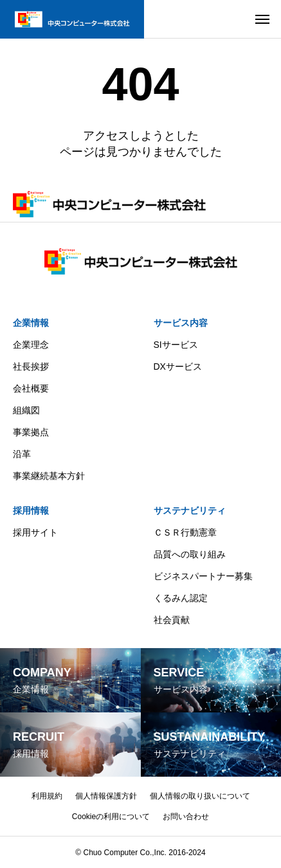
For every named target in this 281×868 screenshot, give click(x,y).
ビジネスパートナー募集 (203, 576)
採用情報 (31, 511)
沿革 (22, 454)
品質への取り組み (190, 554)
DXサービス (178, 366)
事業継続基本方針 (49, 476)
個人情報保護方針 (106, 796)
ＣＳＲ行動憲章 (185, 532)
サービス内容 (181, 323)
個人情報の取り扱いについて (200, 796)
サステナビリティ (190, 511)
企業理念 (31, 345)
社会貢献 (172, 620)
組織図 (26, 410)
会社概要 (31, 388)
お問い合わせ (186, 817)
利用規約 (47, 796)
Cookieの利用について (111, 817)
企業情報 (31, 323)
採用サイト (35, 532)
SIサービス (176, 345)
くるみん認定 (181, 598)
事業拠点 (31, 432)
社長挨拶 (31, 366)
